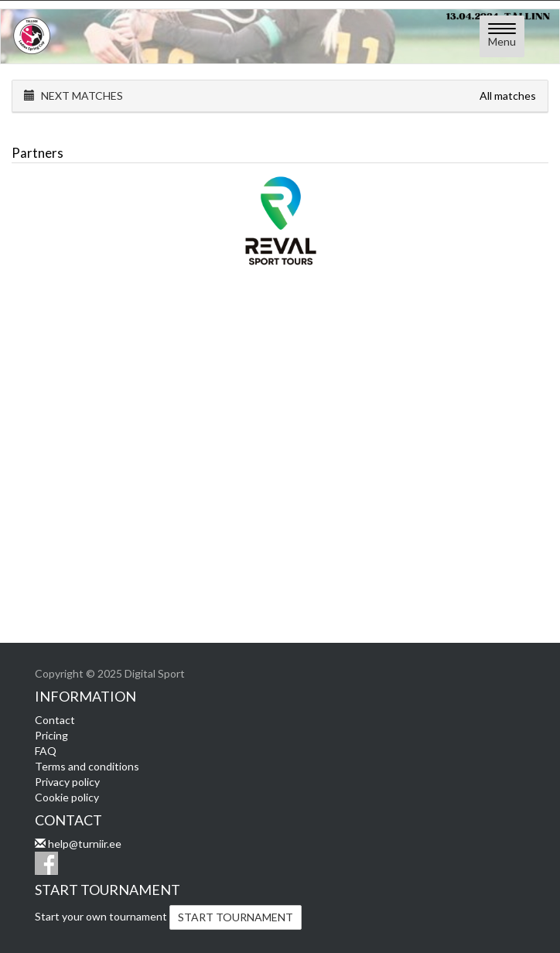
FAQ (46, 751)
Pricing (51, 735)
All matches (508, 96)
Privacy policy (67, 782)
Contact (55, 720)
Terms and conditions (87, 766)
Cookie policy (67, 797)
